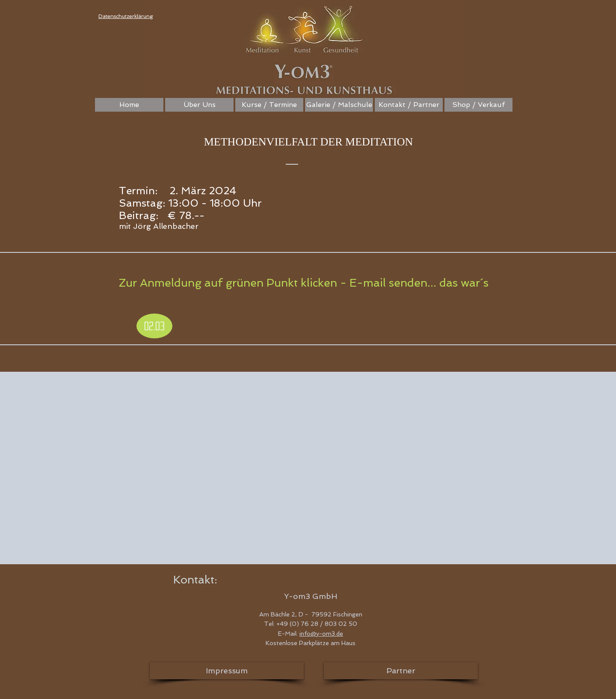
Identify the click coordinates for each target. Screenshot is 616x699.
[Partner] (401, 671)
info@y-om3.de (321, 634)
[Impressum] (227, 671)
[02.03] (154, 326)
